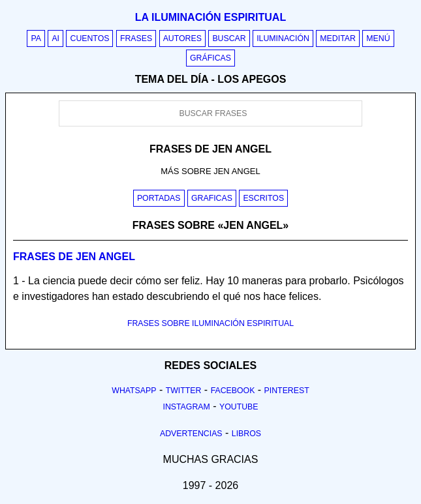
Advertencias (191, 434)
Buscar (229, 38)
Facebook (233, 391)
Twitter (184, 391)
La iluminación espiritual (210, 17)
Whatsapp (134, 391)
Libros (246, 434)
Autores (182, 38)
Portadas (159, 198)
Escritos (263, 198)
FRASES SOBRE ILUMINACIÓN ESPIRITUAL (210, 323)
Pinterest (287, 391)
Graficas (212, 198)
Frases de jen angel (74, 257)
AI (55, 38)
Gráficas (210, 58)
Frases (136, 38)
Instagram (186, 407)
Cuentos (89, 38)
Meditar (338, 38)
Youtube (239, 407)
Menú (378, 38)
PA (36, 38)
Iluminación (283, 38)
